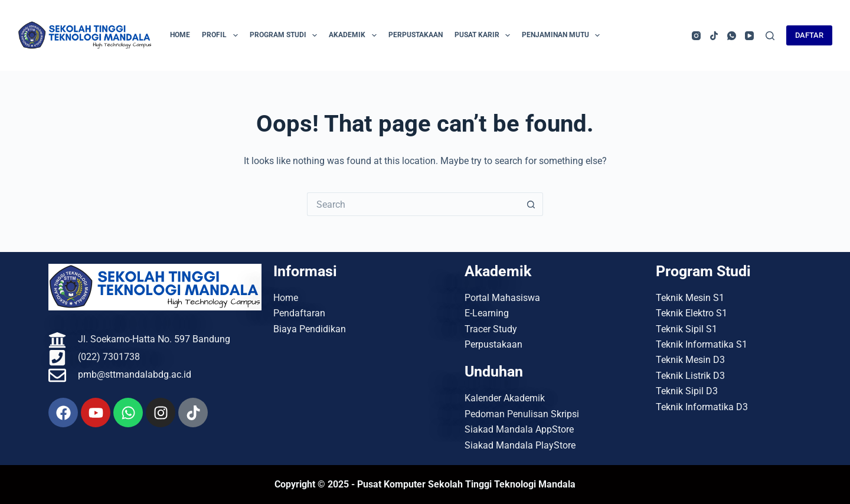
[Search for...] (413, 204)
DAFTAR (809, 35)
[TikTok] (714, 36)
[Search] (770, 36)
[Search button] (531, 204)
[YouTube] (749, 36)
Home (180, 35)
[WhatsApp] (732, 36)
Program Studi (286, 35)
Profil (222, 35)
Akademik (355, 35)
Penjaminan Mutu (563, 35)
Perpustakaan (416, 35)
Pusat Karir (485, 35)
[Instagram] (696, 36)
